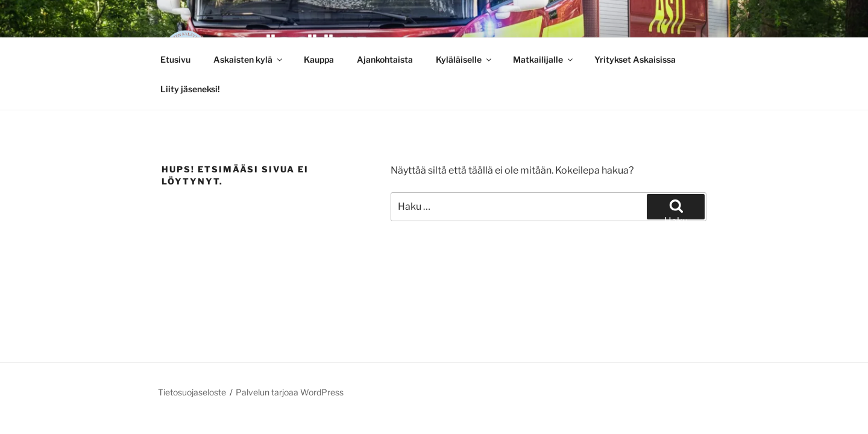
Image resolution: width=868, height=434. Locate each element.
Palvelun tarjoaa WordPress (290, 392)
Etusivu (175, 59)
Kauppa (319, 59)
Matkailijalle (544, 59)
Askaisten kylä (249, 59)
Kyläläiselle (464, 59)
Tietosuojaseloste (192, 392)
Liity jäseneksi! (190, 89)
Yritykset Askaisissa (635, 59)
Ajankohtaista (385, 59)
